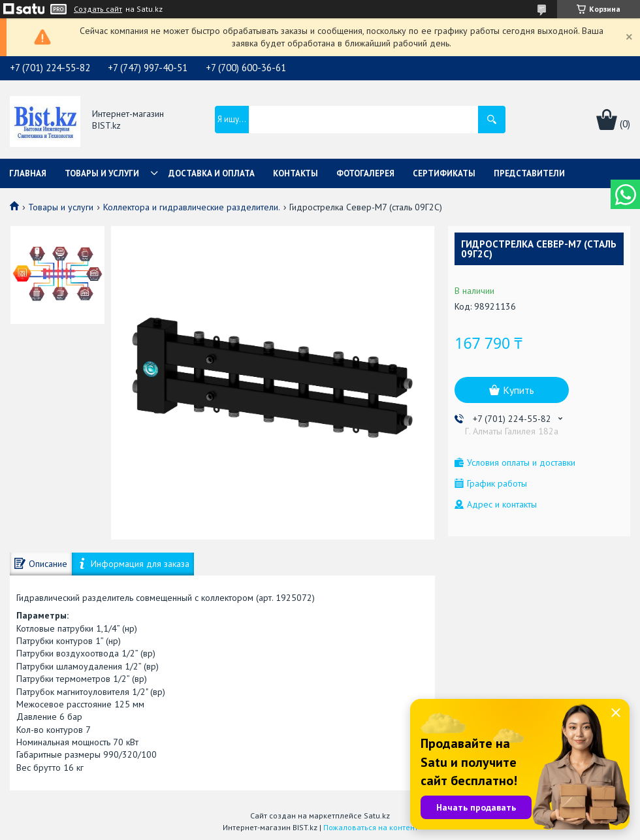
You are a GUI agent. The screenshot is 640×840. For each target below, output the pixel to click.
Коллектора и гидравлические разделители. (192, 207)
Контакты (296, 173)
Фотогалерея (365, 173)
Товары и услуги (102, 173)
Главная (28, 173)
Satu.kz (377, 816)
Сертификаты (444, 173)
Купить (519, 390)
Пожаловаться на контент (371, 827)
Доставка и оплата (212, 173)
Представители (529, 173)
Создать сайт (98, 9)
